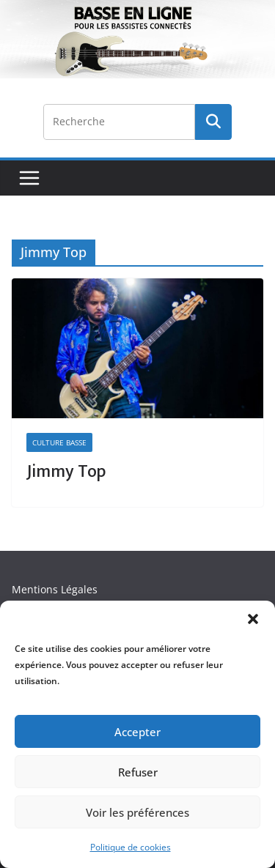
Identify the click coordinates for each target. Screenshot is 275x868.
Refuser (138, 772)
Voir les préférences (137, 812)
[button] (253, 619)
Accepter (137, 732)
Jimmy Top (66, 472)
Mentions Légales (55, 589)
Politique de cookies (131, 847)
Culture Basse (59, 442)
